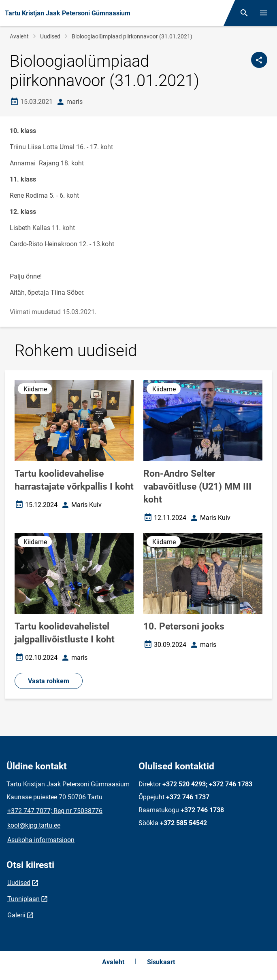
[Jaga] (259, 60)
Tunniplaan (23, 899)
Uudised (50, 36)
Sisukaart (161, 962)
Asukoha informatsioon (41, 840)
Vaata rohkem (49, 681)
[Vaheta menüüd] (264, 13)
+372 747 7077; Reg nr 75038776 (55, 811)
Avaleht (19, 36)
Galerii (16, 915)
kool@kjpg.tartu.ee (34, 825)
